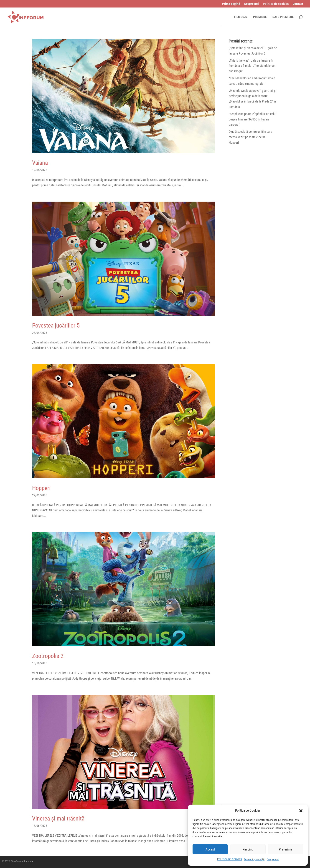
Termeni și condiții (254, 859)
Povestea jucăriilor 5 (56, 325)
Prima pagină (231, 4)
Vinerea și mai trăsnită (58, 818)
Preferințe (285, 849)
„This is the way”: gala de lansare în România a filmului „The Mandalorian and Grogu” (252, 66)
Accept (210, 849)
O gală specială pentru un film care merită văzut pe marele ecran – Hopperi (250, 137)
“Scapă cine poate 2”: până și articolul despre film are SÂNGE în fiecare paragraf (252, 119)
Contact (298, 4)
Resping (248, 849)
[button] (301, 811)
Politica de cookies (276, 4)
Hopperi (41, 488)
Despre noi (273, 859)
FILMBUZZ (241, 17)
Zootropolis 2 (48, 656)
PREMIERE (260, 17)
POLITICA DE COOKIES (229, 859)
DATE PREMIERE (283, 17)
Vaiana (40, 163)
